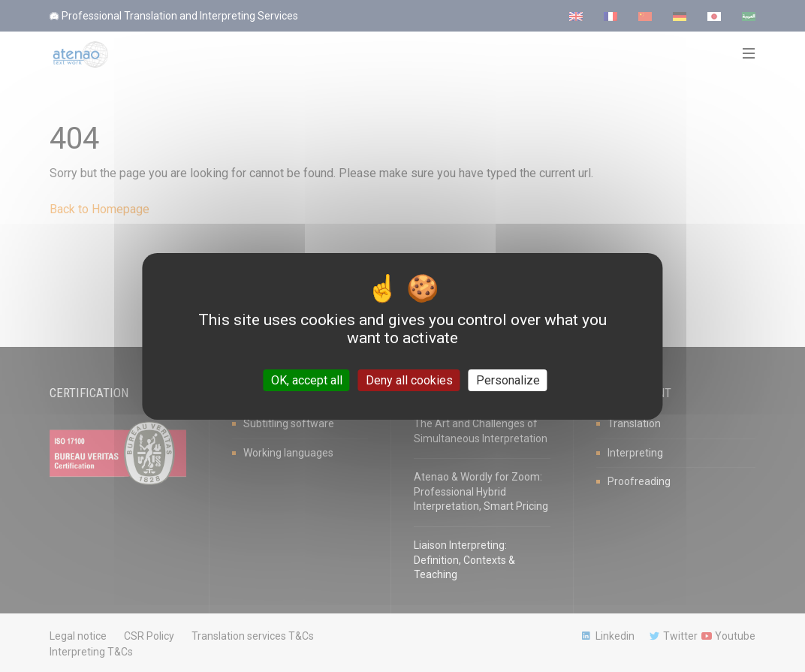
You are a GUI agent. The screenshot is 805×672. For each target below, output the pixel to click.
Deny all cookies (409, 380)
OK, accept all (307, 380)
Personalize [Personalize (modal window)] (508, 380)
